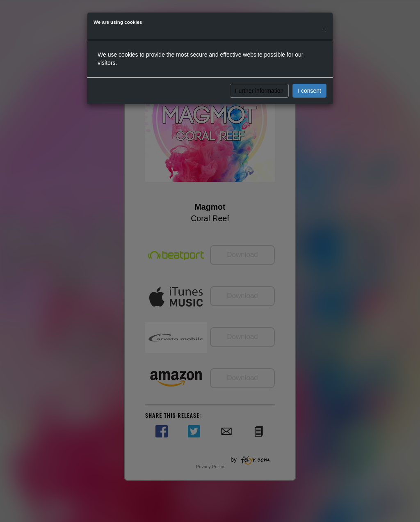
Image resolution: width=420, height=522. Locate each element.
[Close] (324, 29)
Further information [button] (259, 91)
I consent (309, 91)
